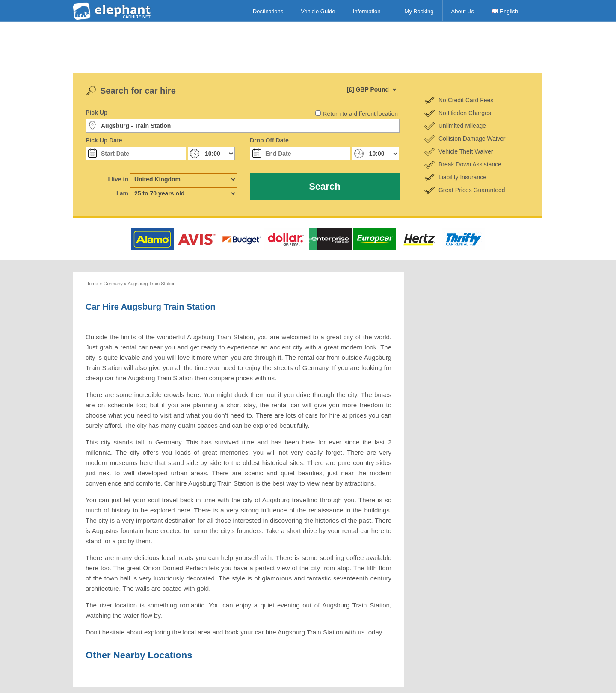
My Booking (419, 11)
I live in (118, 179)
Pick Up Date (104, 140)
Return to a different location (360, 114)
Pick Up (96, 113)
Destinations (268, 11)
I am (122, 193)
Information (367, 11)
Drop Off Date (269, 140)
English (505, 11)
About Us (463, 11)
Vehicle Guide (318, 11)
